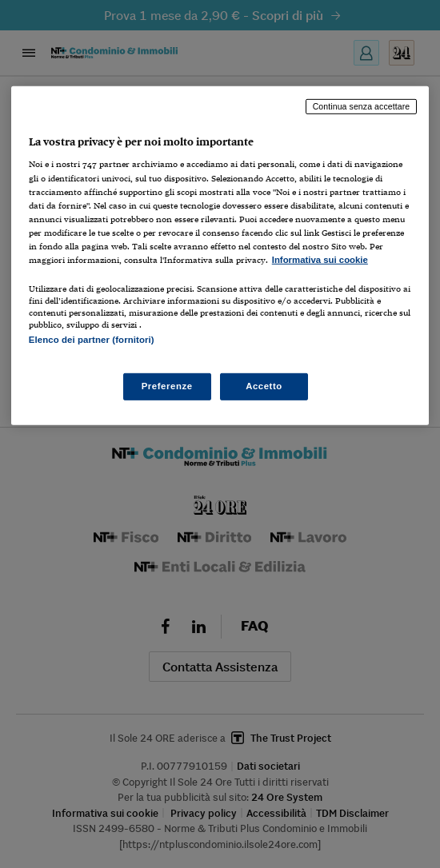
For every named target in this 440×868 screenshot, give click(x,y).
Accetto (264, 386)
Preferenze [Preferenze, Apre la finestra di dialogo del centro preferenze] (167, 386)
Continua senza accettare (362, 106)
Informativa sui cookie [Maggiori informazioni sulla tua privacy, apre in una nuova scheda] (320, 260)
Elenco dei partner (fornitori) (92, 340)
